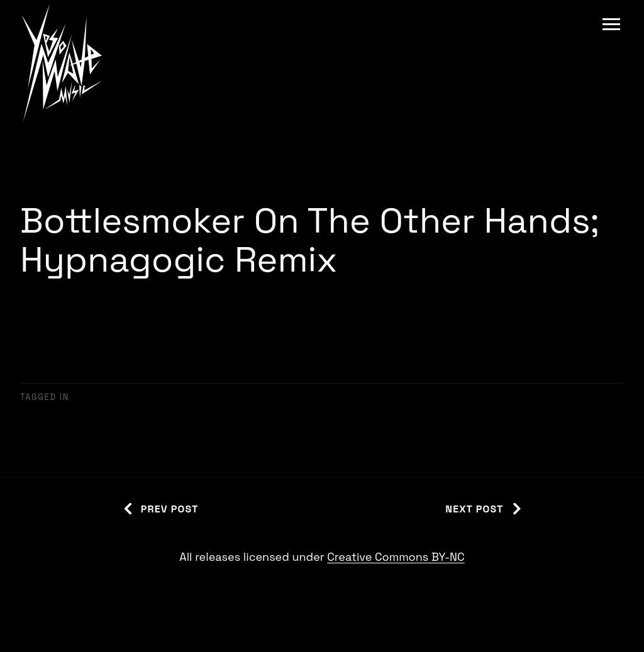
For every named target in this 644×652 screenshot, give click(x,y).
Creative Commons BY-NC (396, 557)
